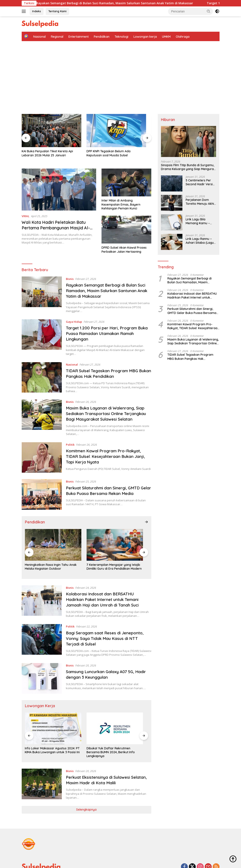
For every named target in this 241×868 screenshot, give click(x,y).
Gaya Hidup (74, 311)
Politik (70, 433)
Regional (57, 37)
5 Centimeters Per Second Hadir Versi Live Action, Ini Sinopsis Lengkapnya (201, 182)
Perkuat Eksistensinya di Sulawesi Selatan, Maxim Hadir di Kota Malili (102, 752)
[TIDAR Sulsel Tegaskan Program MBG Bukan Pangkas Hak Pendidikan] (42, 366)
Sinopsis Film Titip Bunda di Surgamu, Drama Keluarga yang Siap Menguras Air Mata (188, 167)
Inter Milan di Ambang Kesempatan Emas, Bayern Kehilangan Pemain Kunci (121, 193)
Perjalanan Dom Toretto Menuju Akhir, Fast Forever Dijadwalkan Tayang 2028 (201, 202)
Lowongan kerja (145, 37)
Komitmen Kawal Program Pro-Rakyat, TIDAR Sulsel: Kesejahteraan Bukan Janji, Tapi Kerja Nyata (108, 445)
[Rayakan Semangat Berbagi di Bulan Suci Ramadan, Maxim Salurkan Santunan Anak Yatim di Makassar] (42, 284)
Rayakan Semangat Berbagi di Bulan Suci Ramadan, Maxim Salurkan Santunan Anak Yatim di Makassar (126, 3)
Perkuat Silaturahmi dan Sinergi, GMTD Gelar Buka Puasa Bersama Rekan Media (108, 479)
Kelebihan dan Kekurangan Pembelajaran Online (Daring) (125, 547)
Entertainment (79, 37)
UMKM (166, 37)
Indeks (37, 11)
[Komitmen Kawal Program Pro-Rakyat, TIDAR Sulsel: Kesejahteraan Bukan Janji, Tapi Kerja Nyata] (42, 446)
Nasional (39, 37)
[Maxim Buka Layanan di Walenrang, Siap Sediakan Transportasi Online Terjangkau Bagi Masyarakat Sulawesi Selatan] (42, 406)
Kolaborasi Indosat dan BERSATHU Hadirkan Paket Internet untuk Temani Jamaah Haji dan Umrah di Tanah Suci (105, 578)
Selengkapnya (86, 781)
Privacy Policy (139, 851)
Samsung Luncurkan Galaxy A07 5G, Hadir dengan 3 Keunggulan (109, 657)
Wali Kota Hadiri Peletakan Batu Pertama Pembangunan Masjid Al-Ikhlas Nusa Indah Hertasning (56, 217)
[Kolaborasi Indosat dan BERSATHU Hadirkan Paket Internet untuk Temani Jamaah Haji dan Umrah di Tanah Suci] (42, 580)
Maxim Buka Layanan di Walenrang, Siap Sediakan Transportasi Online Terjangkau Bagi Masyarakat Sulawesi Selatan (108, 403)
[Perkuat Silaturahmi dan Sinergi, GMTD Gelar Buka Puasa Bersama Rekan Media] (42, 483)
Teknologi (121, 37)
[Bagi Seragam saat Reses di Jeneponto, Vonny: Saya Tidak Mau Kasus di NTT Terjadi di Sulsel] (42, 621)
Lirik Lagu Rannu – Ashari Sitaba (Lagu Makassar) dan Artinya (200, 241)
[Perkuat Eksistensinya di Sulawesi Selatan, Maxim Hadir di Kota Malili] (42, 756)
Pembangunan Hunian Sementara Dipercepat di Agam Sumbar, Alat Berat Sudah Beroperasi (130, 144)
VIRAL (26, 205)
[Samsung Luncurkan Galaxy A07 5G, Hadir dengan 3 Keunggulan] (42, 660)
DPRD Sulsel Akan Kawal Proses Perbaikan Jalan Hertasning (124, 239)
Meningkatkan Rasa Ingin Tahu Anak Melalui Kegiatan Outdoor (43, 547)
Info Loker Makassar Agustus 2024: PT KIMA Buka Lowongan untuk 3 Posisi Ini (42, 724)
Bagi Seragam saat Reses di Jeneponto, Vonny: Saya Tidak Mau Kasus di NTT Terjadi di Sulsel (107, 617)
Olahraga (183, 37)
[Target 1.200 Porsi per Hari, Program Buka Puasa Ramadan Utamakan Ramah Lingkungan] (42, 326)
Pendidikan (102, 37)
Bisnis (70, 268)
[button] (209, 11)
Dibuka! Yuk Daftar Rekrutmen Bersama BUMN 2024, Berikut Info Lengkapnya (85, 724)
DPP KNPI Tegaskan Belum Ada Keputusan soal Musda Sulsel (86, 144)
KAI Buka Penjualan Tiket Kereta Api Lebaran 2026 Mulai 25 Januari (39, 144)
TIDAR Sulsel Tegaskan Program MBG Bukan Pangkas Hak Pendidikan (105, 362)
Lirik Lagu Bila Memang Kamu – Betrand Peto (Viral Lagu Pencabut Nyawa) (199, 221)
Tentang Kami (57, 11)
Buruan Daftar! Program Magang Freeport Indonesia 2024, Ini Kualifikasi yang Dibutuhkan (128, 724)
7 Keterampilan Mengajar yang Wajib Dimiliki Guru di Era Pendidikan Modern (86, 547)
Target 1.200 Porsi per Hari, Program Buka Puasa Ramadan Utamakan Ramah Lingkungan (108, 322)
